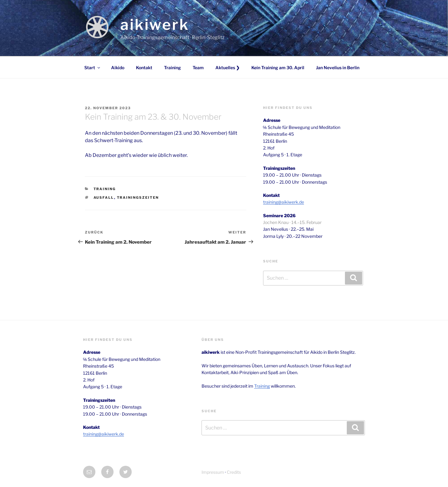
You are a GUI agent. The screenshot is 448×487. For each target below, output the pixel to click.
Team (198, 68)
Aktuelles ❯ (228, 68)
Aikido (118, 68)
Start (93, 68)
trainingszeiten (138, 198)
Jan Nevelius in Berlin (338, 68)
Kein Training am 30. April (278, 68)
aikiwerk (155, 25)
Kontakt (144, 68)
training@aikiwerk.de (284, 202)
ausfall (104, 198)
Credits (234, 472)
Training (172, 68)
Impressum (213, 472)
